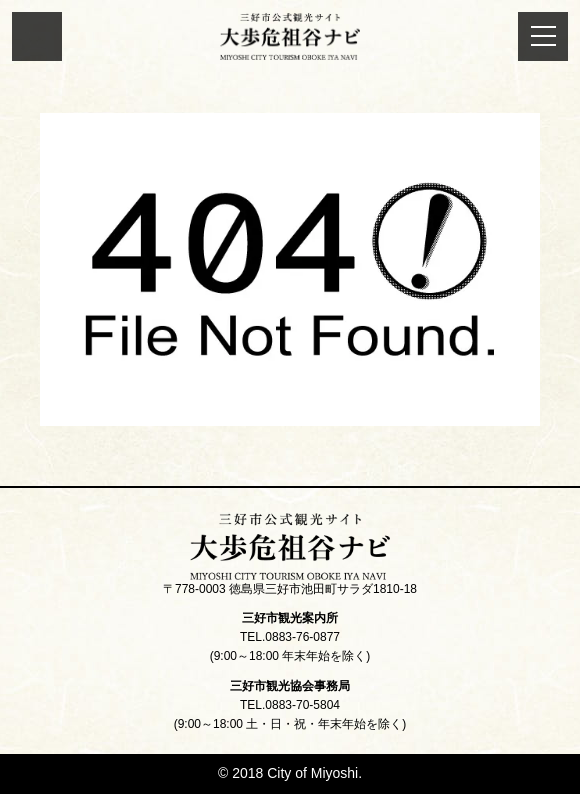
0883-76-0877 (302, 637)
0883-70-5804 (302, 705)
